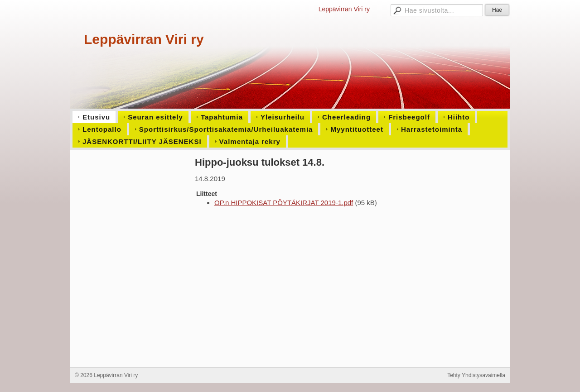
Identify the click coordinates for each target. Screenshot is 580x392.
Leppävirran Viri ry (344, 9)
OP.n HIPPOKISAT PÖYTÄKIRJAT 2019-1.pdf (284, 203)
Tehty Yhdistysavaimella (476, 375)
